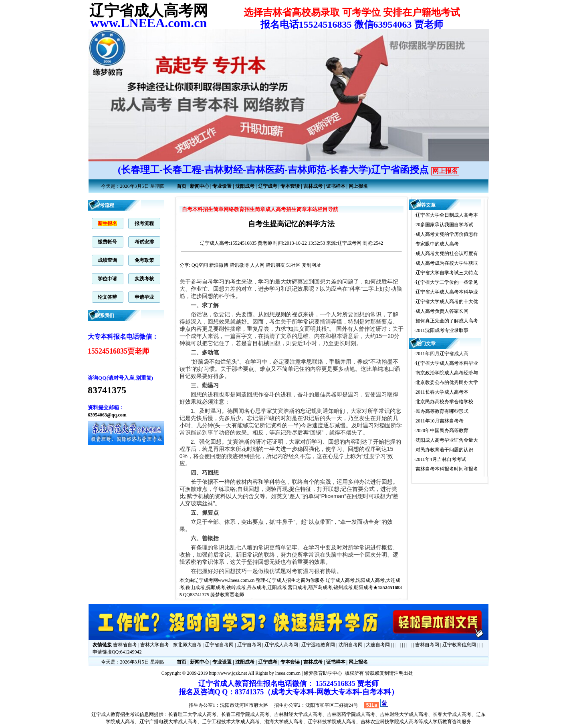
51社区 (293, 265)
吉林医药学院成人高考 (351, 714)
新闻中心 (200, 186)
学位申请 (107, 279)
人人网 (257, 265)
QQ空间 (200, 265)
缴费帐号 (107, 242)
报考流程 (144, 223)
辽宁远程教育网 (318, 645)
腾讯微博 (239, 265)
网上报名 (445, 171)
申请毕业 (144, 297)
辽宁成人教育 (106, 714)
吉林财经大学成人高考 (298, 714)
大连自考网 (378, 645)
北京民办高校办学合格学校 (444, 402)
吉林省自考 (125, 645)
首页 (182, 186)
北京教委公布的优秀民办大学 (447, 382)
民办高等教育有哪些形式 (442, 411)
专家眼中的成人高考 (437, 244)
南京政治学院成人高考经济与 (447, 373)
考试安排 (144, 242)
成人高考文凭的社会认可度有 (447, 253)
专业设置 (222, 186)
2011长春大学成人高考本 (442, 392)
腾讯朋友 (275, 265)
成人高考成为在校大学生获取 (447, 263)
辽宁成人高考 (214, 243)
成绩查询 (107, 260)
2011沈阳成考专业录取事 (442, 330)
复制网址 (311, 265)
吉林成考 (313, 186)
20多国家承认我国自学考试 (444, 225)
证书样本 (336, 186)
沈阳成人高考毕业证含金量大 (447, 440)
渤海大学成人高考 (284, 722)
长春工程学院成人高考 (245, 714)
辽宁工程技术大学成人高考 (231, 722)
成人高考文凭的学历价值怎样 (447, 234)
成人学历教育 (438, 722)
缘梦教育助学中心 (323, 673)
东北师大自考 (187, 645)
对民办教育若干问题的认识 (444, 450)
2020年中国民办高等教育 (442, 430)
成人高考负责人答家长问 (442, 311)
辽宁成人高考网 (281, 645)
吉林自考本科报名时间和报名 (447, 469)
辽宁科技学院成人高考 (332, 722)
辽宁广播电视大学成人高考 (168, 722)
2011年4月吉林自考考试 (441, 459)
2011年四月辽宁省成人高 (442, 354)
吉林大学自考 (155, 645)
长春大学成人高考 (452, 714)
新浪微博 (219, 265)
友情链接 (102, 645)
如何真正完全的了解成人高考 (447, 321)
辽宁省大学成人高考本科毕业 (447, 292)
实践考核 (144, 279)
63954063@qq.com (107, 415)
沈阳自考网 (351, 645)
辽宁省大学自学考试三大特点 (447, 273)
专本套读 (290, 186)
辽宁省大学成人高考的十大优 (447, 302)
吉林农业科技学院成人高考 (389, 722)
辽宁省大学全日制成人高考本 (447, 215)
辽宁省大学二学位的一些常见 (447, 282)
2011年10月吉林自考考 (440, 421)
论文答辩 (107, 297)
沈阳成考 (245, 186)
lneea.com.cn (288, 673)
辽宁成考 (268, 186)
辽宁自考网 (249, 645)
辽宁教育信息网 (459, 645)
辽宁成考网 (206, 580)
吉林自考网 (427, 645)
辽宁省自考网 (219, 645)
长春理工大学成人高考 (192, 714)
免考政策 (144, 260)
